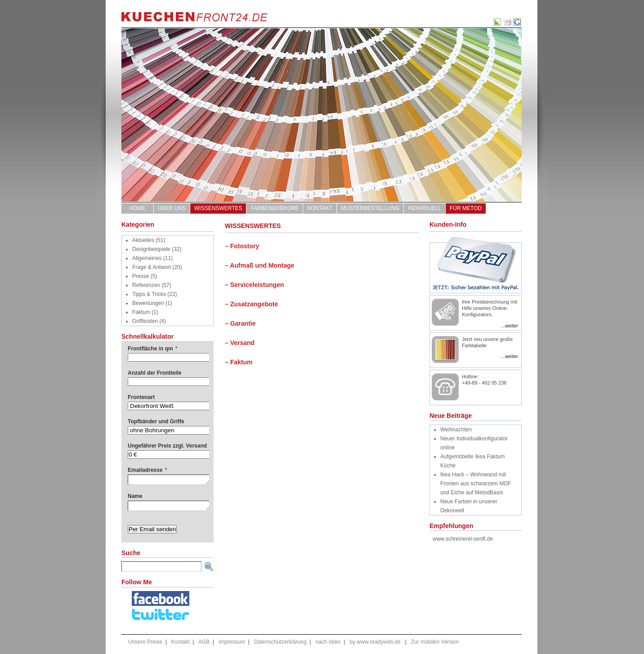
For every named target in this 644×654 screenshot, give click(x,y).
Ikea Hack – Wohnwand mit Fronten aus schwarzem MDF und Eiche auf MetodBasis (476, 484)
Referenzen (146, 285)
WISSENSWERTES (218, 208)
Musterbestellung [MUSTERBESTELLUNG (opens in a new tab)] (370, 208)
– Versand (240, 343)
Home (137, 208)
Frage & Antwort (152, 267)
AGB (204, 642)
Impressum (232, 642)
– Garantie (240, 323)
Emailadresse (147, 470)
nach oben (328, 642)
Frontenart (141, 397)
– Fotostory (242, 246)
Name (135, 496)
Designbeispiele (151, 249)
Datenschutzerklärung (280, 642)
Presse (141, 276)
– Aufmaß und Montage (259, 265)
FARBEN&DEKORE (275, 208)
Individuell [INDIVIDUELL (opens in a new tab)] (425, 208)
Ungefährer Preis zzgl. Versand (167, 446)
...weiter (509, 326)
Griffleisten (145, 321)
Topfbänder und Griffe (156, 421)
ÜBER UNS (172, 208)
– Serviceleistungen (255, 285)
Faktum (141, 312)
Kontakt (320, 208)
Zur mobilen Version (435, 642)
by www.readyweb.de (375, 642)
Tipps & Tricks (149, 294)
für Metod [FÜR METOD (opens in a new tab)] (466, 208)
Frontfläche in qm (152, 349)
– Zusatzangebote (251, 304)
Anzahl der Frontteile (154, 373)
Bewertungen (148, 303)
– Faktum (239, 362)
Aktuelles (143, 240)
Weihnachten (456, 430)
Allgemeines (147, 258)
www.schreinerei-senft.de (463, 539)
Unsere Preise (145, 642)
